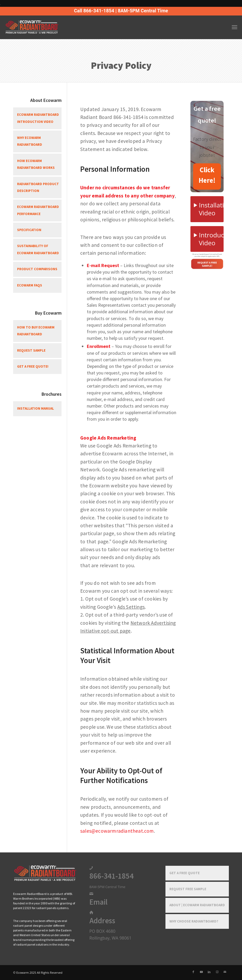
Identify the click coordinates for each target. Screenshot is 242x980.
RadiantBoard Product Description (38, 187)
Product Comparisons (37, 269)
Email (99, 902)
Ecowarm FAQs (30, 285)
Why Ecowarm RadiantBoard (30, 141)
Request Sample (31, 350)
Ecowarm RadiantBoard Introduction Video (38, 118)
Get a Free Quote (185, 873)
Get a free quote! (33, 366)
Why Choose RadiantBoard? (194, 921)
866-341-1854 (112, 876)
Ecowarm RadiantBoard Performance (38, 210)
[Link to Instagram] (217, 972)
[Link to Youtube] (201, 972)
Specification (29, 230)
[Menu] (235, 27)
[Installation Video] (207, 209)
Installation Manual (36, 408)
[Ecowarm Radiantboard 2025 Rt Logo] (41, 27)
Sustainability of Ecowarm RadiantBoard (38, 249)
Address (102, 921)
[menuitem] (235, 27)
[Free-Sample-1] (207, 261)
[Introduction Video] (207, 239)
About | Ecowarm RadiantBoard (197, 905)
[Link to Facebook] (193, 972)
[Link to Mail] (225, 972)
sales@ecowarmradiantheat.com (117, 831)
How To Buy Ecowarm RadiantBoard (36, 331)
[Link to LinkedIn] (209, 972)
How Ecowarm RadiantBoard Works (36, 164)
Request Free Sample (188, 889)
